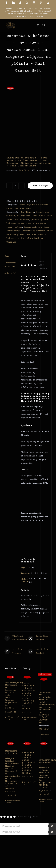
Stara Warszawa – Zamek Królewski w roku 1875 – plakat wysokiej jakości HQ (29, 695)
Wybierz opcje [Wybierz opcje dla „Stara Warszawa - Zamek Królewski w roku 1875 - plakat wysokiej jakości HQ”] (26, 719)
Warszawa (11, 242)
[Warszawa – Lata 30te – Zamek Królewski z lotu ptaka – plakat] (28, 745)
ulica (21, 238)
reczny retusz (14, 227)
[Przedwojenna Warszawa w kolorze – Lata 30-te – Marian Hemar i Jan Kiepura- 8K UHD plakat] (45, 749)
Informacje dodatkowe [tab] (10, 265)
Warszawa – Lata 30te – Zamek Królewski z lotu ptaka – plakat (29, 761)
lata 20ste (39, 216)
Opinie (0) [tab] (10, 273)
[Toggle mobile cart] (38, 25)
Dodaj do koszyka (40, 186)
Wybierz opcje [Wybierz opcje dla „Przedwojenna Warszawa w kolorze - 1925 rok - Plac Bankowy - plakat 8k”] (9, 718)
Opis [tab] (7, 256)
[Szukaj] (52, 826)
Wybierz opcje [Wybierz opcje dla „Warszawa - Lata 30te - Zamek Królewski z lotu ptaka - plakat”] (26, 783)
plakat (35, 220)
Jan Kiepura (27, 212)
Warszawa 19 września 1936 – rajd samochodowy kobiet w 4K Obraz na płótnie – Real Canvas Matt (47, 707)
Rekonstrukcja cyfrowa (37, 227)
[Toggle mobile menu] (50, 25)
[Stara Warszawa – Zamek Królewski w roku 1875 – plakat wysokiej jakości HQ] (28, 677)
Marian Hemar (22, 220)
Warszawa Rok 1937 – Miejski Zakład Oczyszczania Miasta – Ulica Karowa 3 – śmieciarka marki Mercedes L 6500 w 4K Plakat (14, 770)
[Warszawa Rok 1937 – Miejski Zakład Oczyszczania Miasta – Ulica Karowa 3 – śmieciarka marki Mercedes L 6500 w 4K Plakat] (11, 744)
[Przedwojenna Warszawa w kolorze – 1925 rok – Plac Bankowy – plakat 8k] (11, 677)
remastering (13, 231)
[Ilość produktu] (16, 186)
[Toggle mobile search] (44, 25)
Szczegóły (15, 717)
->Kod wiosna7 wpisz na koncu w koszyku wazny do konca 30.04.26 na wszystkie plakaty (29, 14)
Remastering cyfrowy (33, 231)
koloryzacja (24, 216)
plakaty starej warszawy (32, 224)
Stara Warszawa (23, 209)
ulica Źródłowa (35, 238)
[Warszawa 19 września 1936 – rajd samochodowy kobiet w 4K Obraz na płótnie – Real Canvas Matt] (45, 682)
